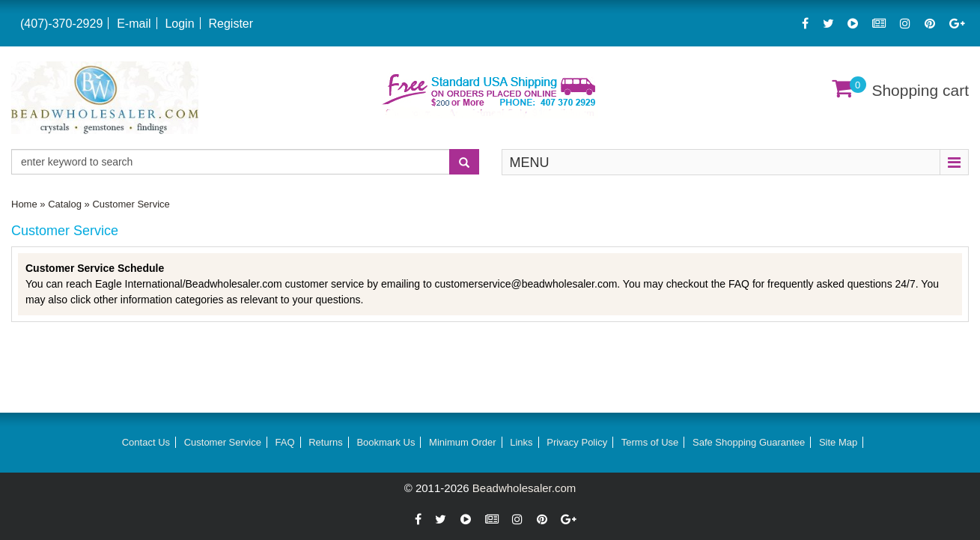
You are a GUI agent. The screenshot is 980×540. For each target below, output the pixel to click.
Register (231, 24)
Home (24, 204)
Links (521, 442)
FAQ (285, 442)
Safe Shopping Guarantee (749, 442)
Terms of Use (650, 442)
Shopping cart (920, 90)
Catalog (65, 204)
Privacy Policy (577, 442)
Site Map (838, 442)
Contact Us (146, 442)
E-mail (134, 24)
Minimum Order (463, 442)
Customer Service (131, 204)
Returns (326, 442)
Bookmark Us (386, 442)
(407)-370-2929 (61, 24)
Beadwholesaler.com (524, 488)
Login (179, 24)
